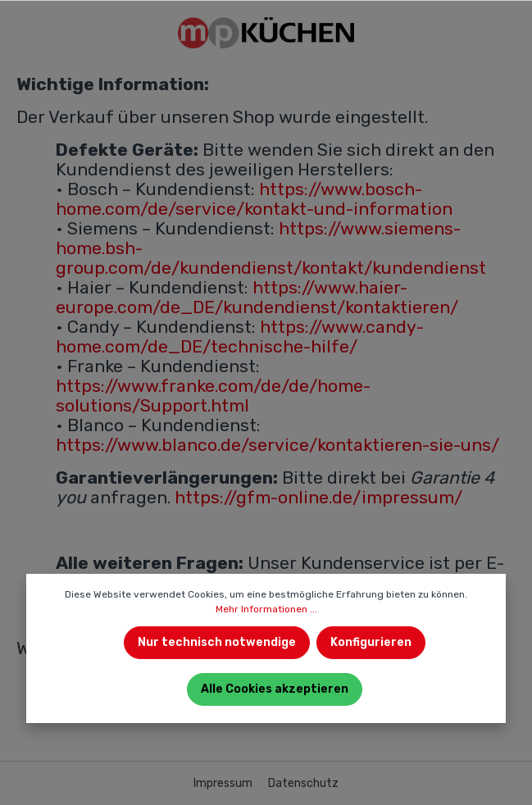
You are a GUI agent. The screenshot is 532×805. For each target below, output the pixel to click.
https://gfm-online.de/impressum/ (318, 497)
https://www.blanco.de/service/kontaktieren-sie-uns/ (277, 445)
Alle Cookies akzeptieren (275, 689)
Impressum (224, 783)
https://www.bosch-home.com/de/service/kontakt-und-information (254, 199)
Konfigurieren (371, 642)
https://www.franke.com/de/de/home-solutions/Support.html (213, 396)
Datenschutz (303, 783)
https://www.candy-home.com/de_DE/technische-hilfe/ (240, 337)
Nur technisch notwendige (217, 642)
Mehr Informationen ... (266, 609)
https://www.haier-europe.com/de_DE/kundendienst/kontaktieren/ (257, 297)
